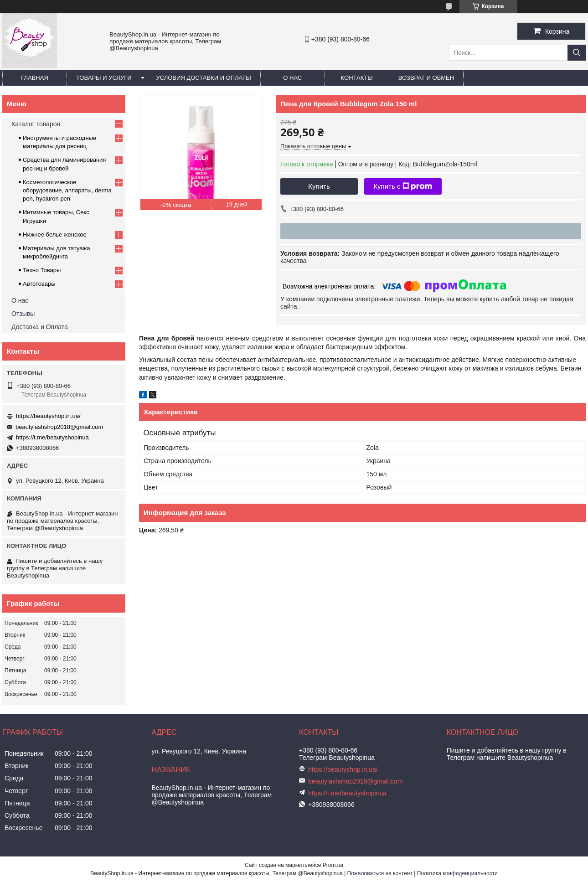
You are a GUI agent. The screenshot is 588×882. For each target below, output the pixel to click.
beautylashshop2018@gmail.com (59, 427)
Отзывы (23, 314)
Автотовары (39, 284)
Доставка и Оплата (40, 327)
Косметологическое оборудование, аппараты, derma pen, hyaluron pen (67, 190)
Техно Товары (42, 270)
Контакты (357, 78)
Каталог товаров (36, 124)
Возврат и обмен (426, 78)
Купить (319, 186)
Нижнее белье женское (55, 235)
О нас (292, 78)
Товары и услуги (104, 78)
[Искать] (577, 53)
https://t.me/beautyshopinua (52, 437)
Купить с (403, 186)
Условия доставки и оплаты (204, 78)
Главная (35, 78)
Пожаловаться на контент (380, 873)
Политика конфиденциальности (457, 873)
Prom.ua (333, 865)
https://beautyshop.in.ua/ (48, 416)
